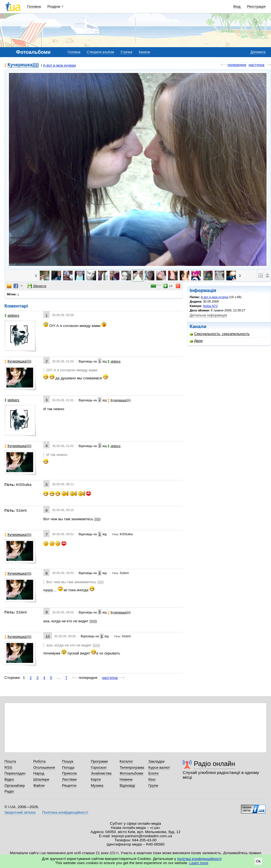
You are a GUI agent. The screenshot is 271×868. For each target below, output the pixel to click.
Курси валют (159, 767)
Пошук (68, 761)
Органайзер (15, 785)
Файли (39, 785)
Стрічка (126, 52)
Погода (68, 767)
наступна (256, 65)
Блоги (153, 773)
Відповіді (127, 785)
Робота (39, 761)
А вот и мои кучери (59, 65)
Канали (145, 52)
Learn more (199, 863)
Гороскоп (99, 767)
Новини (126, 779)
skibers (12, 315)
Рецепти (69, 785)
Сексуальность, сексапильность (220, 334)
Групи (153, 785)
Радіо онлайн (214, 764)
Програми (99, 761)
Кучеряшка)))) (23, 65)
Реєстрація (256, 7)
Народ (39, 773)
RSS (8, 767)
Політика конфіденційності (65, 812)
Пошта (10, 761)
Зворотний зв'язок (20, 812)
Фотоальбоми (131, 773)
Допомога (258, 52)
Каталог (126, 761)
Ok (258, 861)
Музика (97, 785)
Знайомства (101, 773)
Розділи (54, 7)
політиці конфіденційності (199, 859)
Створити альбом (101, 52)
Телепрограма (132, 767)
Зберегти (37, 286)
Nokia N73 (210, 306)
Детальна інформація (208, 315)
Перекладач (15, 773)
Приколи (69, 773)
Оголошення (44, 767)
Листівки (69, 779)
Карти (96, 779)
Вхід (237, 7)
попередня (237, 65)
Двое (196, 341)
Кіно (152, 779)
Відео (9, 779)
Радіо (9, 791)
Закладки (156, 761)
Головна (34, 7)
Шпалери (41, 779)
